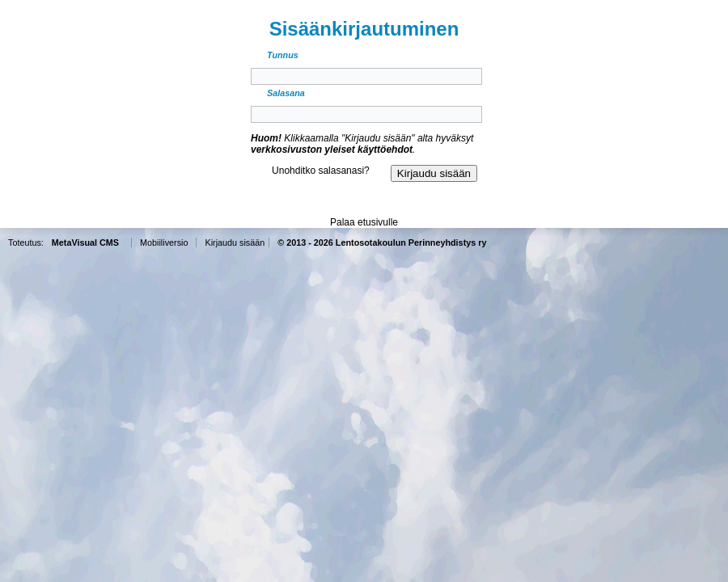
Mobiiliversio (164, 242)
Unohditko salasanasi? (321, 171)
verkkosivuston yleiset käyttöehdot (332, 150)
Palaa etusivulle (364, 222)
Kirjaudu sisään (235, 242)
